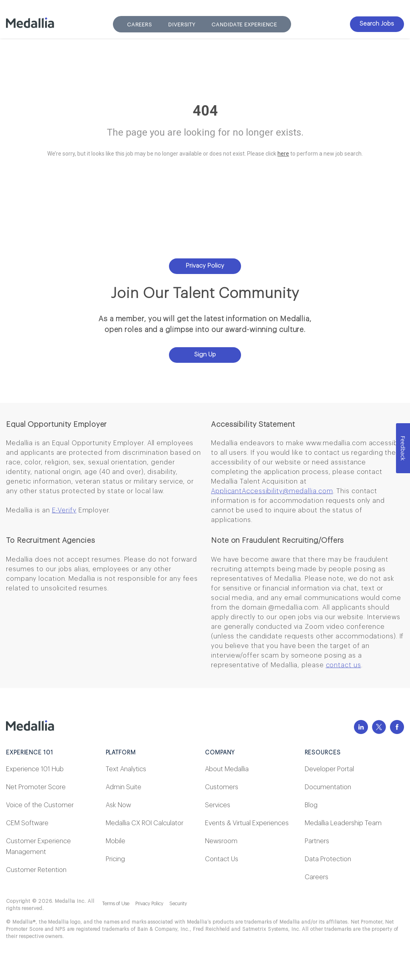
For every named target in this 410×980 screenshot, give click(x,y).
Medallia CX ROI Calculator (145, 823)
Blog (311, 805)
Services (218, 805)
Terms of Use (116, 904)
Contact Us (222, 859)
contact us (344, 665)
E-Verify (64, 510)
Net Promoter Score (36, 787)
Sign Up (205, 355)
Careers (140, 25)
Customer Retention (36, 870)
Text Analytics (126, 769)
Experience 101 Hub (35, 769)
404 (205, 111)
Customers (222, 787)
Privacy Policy (205, 266)
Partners (317, 841)
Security (178, 904)
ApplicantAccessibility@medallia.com (272, 491)
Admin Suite (124, 787)
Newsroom (221, 841)
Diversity (182, 25)
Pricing (115, 859)
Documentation (328, 787)
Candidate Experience (244, 25)
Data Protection (328, 859)
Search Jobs (377, 24)
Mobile (116, 841)
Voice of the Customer (40, 805)
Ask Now (118, 805)
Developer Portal (329, 769)
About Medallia (227, 769)
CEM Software (27, 823)
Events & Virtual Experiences (247, 823)
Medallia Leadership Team (343, 823)
